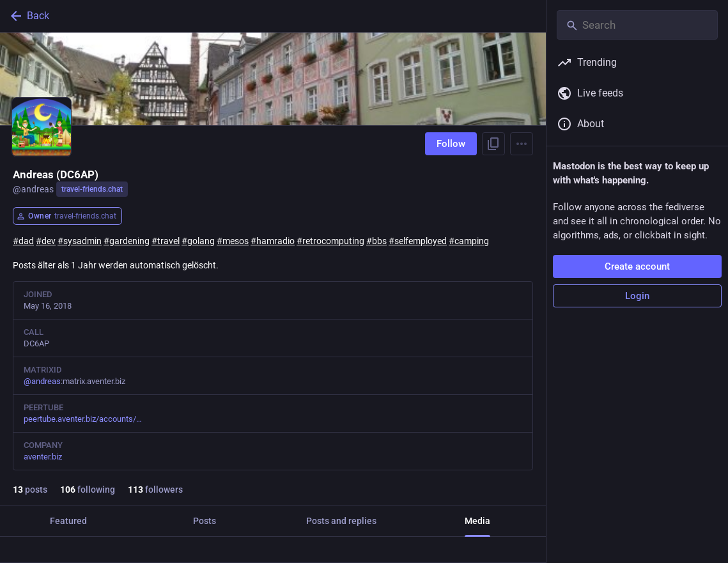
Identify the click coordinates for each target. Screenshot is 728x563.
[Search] (637, 25)
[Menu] (522, 144)
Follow (451, 144)
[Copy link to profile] (493, 144)
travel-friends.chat (92, 189)
